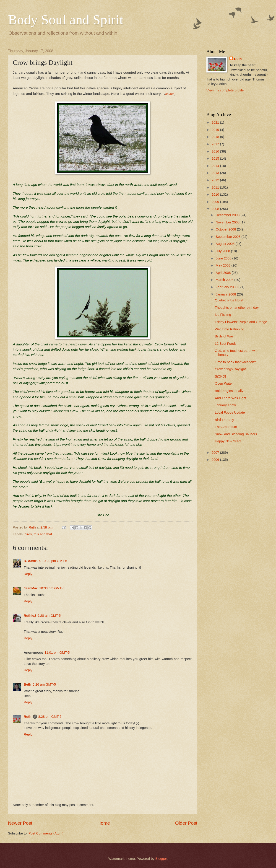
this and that (43, 534)
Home (104, 823)
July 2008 (223, 251)
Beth (27, 684)
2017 (216, 144)
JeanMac (31, 588)
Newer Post (20, 823)
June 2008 (224, 258)
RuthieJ (30, 616)
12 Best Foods (226, 344)
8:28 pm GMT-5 (50, 717)
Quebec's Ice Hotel (229, 300)
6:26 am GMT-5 (44, 684)
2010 (216, 194)
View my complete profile (225, 90)
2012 (216, 180)
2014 (216, 166)
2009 (216, 202)
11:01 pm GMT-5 (57, 653)
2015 (216, 158)
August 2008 (225, 244)
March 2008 (225, 280)
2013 (216, 173)
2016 (216, 151)
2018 (216, 137)
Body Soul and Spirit (66, 20)
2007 (216, 453)
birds (28, 534)
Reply (28, 574)
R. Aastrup (32, 561)
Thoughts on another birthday (237, 308)
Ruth (28, 717)
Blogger (161, 859)
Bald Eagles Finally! (230, 391)
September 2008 (228, 237)
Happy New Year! (228, 441)
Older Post (186, 823)
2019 (216, 130)
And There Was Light (230, 398)
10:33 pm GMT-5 (52, 588)
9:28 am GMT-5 (49, 616)
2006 (216, 460)
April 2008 (224, 273)
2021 (216, 122)
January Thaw (225, 405)
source (170, 94)
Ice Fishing (223, 315)
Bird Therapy (224, 420)
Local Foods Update (230, 412)
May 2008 (223, 265)
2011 (216, 187)
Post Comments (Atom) (46, 833)
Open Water (224, 383)
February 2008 (227, 287)
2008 (216, 209)
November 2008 (228, 222)
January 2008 (226, 294)
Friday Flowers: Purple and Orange (241, 322)
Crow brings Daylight (230, 369)
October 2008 (226, 229)
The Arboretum (226, 427)
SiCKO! (220, 376)
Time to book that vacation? (235, 362)
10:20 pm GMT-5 (55, 561)
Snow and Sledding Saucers (236, 434)
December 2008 (228, 215)
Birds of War (224, 336)
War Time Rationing (230, 329)
